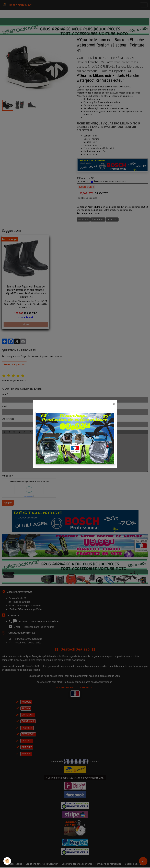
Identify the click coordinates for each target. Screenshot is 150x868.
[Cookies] (7, 861)
